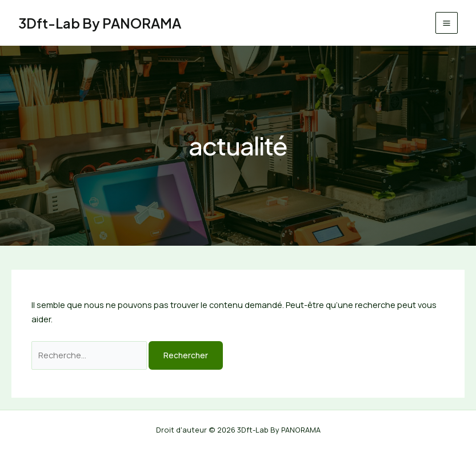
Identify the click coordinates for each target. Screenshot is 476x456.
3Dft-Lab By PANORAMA (100, 23)
